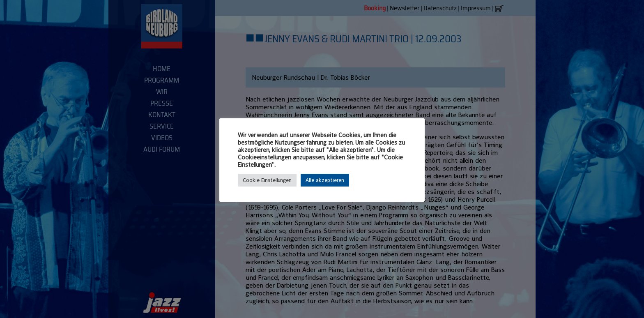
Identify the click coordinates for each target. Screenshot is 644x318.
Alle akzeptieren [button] (325, 180)
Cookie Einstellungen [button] (267, 180)
